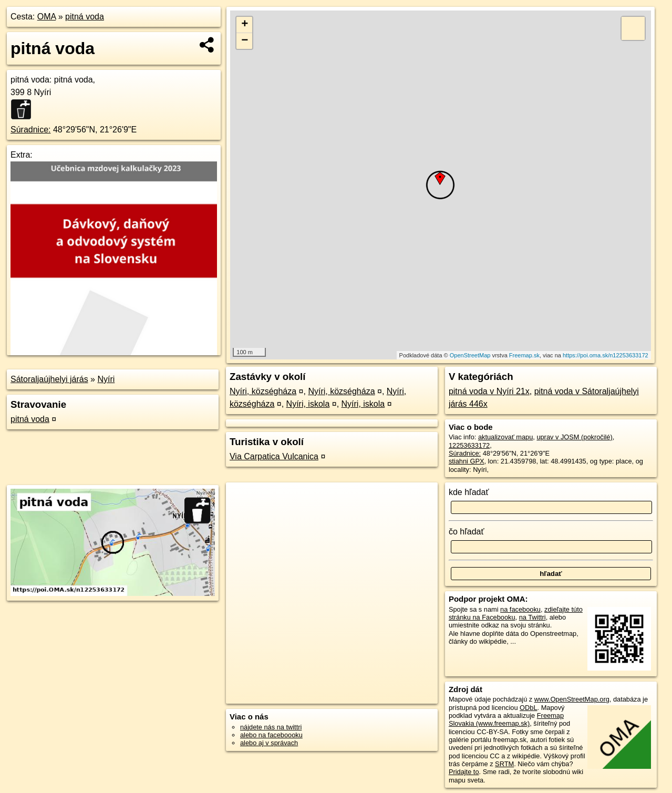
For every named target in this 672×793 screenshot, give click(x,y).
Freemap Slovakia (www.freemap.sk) (506, 719)
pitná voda (85, 17)
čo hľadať (467, 532)
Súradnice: (31, 130)
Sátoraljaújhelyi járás (49, 379)
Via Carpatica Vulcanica (274, 456)
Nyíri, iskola (308, 404)
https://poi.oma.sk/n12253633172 (606, 355)
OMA (47, 17)
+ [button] (245, 25)
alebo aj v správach (269, 743)
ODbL (528, 708)
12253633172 (469, 445)
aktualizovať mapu (505, 437)
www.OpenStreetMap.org (572, 699)
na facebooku (520, 609)
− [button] (245, 41)
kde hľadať (469, 492)
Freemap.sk (524, 355)
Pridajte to (464, 772)
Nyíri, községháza (263, 391)
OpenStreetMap (470, 355)
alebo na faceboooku (271, 735)
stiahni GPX (467, 461)
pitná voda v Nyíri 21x (489, 391)
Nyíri (106, 379)
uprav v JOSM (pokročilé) (574, 437)
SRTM (504, 764)
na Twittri (533, 617)
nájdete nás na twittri (271, 727)
